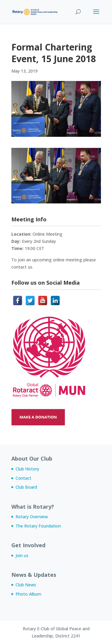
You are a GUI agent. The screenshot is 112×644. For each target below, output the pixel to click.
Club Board (26, 487)
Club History (27, 469)
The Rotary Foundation (38, 526)
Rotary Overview (32, 517)
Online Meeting (47, 234)
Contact (23, 478)
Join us (22, 555)
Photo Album (28, 594)
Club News (26, 585)
